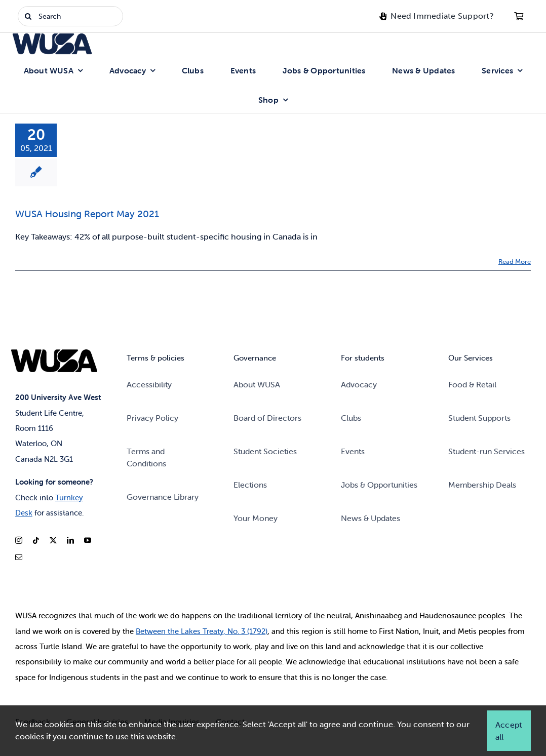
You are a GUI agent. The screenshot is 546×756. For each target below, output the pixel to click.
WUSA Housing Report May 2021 (87, 214)
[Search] (70, 16)
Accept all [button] (509, 731)
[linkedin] (70, 540)
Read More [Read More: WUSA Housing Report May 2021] (515, 262)
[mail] (19, 558)
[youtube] (88, 540)
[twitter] (53, 540)
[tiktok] (36, 540)
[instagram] (19, 540)
